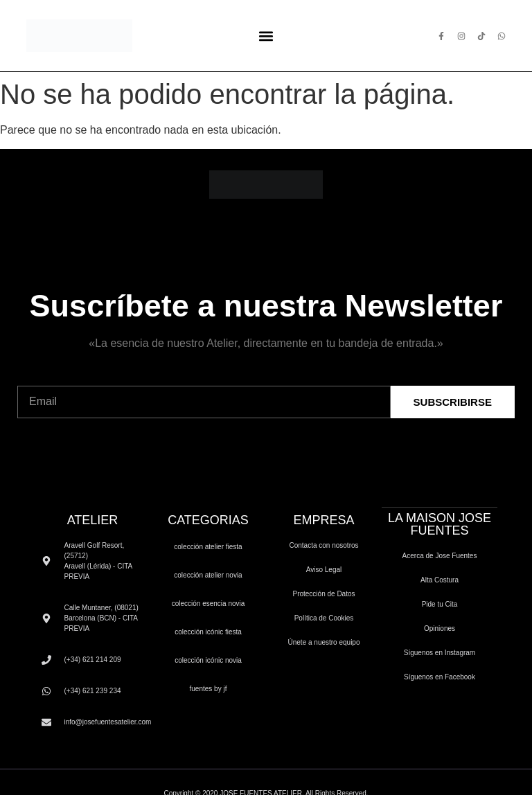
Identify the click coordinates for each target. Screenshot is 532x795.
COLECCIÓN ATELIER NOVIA (208, 575)
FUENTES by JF (209, 689)
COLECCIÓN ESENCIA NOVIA (209, 604)
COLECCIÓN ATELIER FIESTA (208, 547)
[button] (266, 36)
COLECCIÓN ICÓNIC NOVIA (208, 660)
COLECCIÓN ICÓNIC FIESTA (208, 632)
